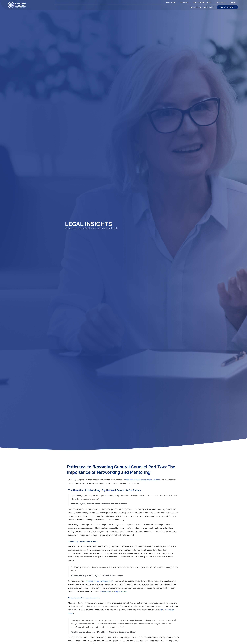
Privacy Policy (208, 8)
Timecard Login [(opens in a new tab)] (196, 8)
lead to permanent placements (114, 591)
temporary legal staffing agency (99, 581)
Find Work (186, 2)
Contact (234, 3)
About (211, 2)
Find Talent (173, 2)
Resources (223, 2)
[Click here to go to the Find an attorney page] (227, 7)
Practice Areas (199, 3)
